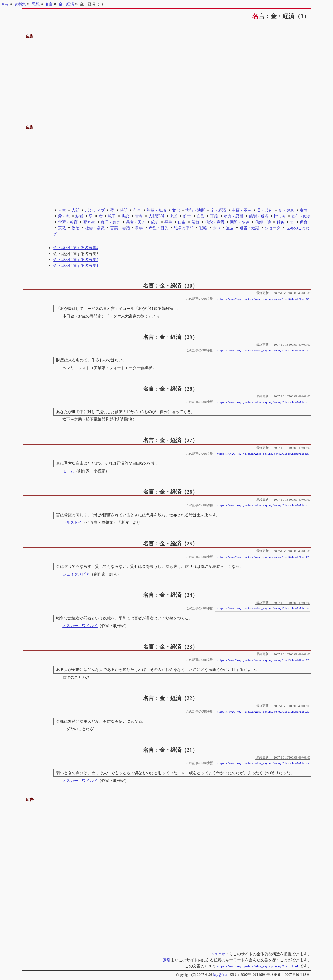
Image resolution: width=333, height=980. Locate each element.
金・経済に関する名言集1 (76, 266)
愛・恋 (64, 216)
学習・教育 (68, 222)
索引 (167, 960)
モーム (68, 471)
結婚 (79, 216)
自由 (182, 222)
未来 (217, 228)
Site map (219, 954)
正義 (214, 216)
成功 (155, 222)
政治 (75, 228)
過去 (230, 228)
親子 (112, 216)
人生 (62, 210)
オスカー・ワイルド (80, 626)
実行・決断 (195, 210)
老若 (174, 216)
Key (5, 4)
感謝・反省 (259, 216)
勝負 (195, 222)
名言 (49, 4)
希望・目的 (159, 228)
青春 (139, 216)
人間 (75, 210)
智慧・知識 (156, 210)
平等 (168, 222)
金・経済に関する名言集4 (76, 248)
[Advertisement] (167, 76)
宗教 (62, 228)
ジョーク (273, 228)
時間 (124, 210)
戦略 (203, 228)
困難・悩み (240, 222)
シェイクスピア (76, 574)
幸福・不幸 (242, 210)
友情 (304, 210)
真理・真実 (110, 222)
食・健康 (286, 210)
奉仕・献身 (301, 216)
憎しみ (280, 216)
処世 (187, 216)
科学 (139, 228)
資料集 (20, 4)
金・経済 (218, 210)
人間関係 (156, 216)
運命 (304, 222)
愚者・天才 (136, 222)
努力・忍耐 (233, 216)
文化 (176, 210)
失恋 (125, 216)
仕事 (137, 210)
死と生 (89, 222)
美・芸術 (265, 210)
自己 (201, 216)
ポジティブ (95, 210)
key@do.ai (221, 974)
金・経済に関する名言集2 (76, 260)
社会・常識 (95, 228)
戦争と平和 (184, 228)
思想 (36, 4)
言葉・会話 (120, 228)
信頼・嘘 (263, 222)
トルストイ (72, 522)
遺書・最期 (249, 228)
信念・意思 (215, 222)
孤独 (280, 222)
